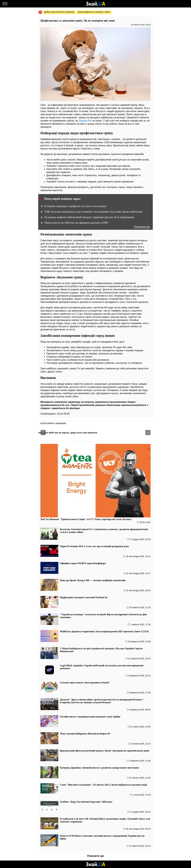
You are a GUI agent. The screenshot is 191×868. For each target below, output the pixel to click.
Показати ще (142, 227)
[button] (43, 433)
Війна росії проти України (59, 12)
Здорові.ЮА (85, 121)
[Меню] (5, 4)
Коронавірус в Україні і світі (94, 12)
